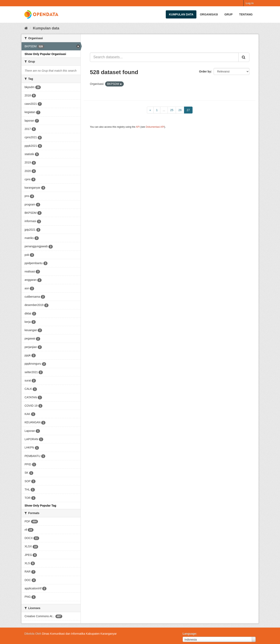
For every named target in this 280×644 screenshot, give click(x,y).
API (138, 127)
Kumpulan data (181, 14)
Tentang (246, 14)
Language (189, 634)
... (164, 110)
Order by (205, 71)
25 (172, 110)
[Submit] (244, 57)
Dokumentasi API (155, 127)
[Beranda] (26, 28)
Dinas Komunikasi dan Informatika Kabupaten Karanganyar (79, 634)
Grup (228, 14)
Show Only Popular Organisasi (45, 54)
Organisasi (209, 14)
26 (180, 110)
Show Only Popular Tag (40, 506)
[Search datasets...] (164, 57)
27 (188, 110)
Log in (250, 3)
